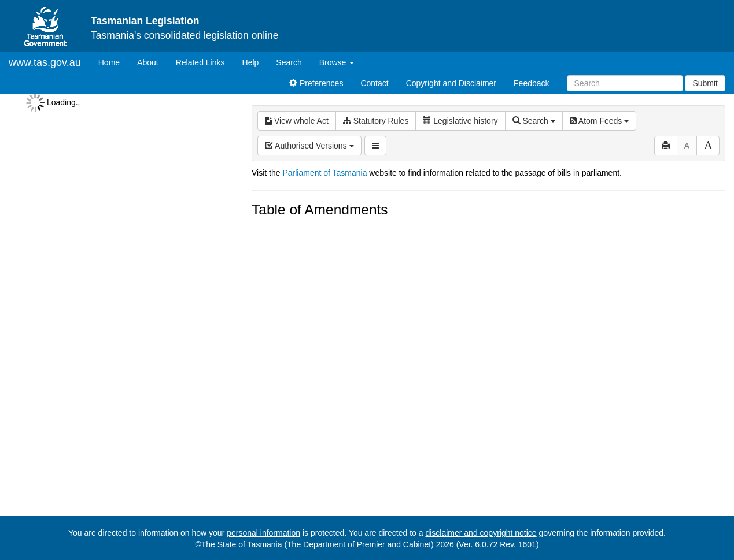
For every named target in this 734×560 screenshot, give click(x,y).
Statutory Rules (376, 121)
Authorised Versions (309, 146)
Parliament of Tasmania (324, 173)
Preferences (316, 83)
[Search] (625, 83)
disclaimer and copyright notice (481, 533)
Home (113, 62)
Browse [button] (337, 62)
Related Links (200, 62)
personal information (263, 533)
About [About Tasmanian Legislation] (148, 62)
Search (289, 62)
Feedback (531, 83)
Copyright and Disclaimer (451, 83)
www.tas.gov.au (45, 62)
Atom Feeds (599, 121)
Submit (705, 83)
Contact (374, 83)
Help (251, 62)
